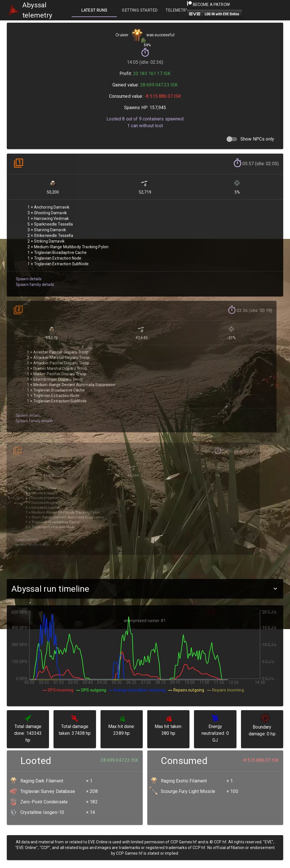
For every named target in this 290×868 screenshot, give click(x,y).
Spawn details (28, 276)
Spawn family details (34, 282)
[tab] (94, 10)
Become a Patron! (209, 5)
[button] (145, 589)
